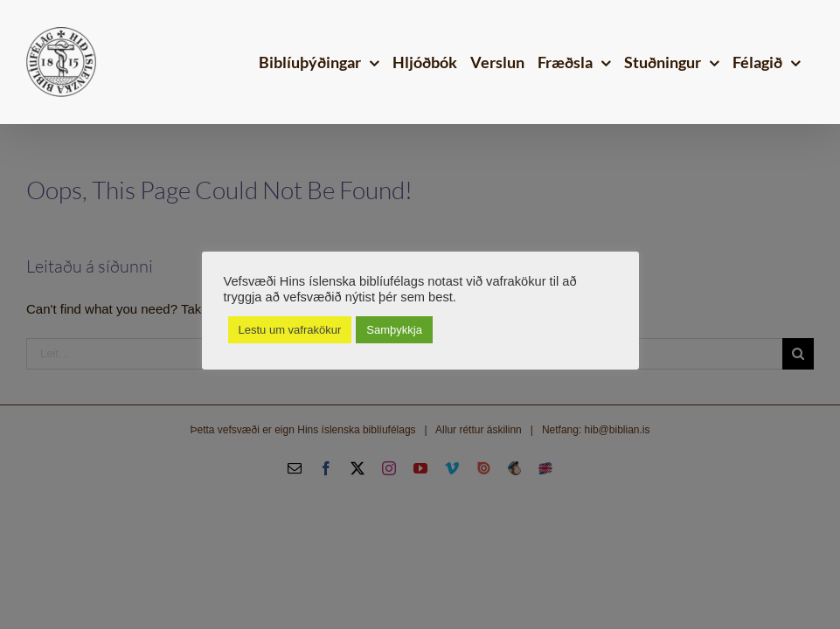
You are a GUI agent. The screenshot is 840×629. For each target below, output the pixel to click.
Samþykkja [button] (394, 330)
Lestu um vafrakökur (290, 330)
